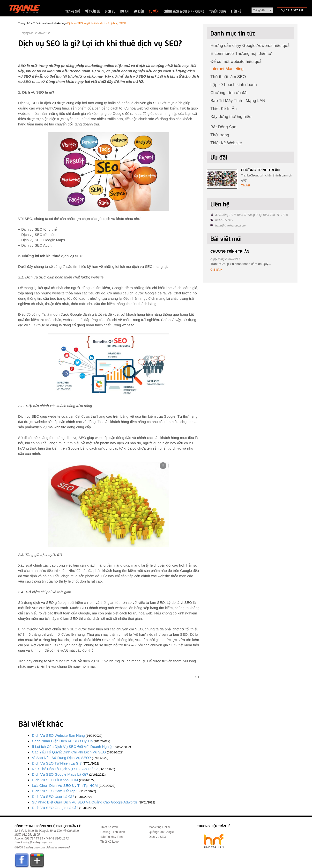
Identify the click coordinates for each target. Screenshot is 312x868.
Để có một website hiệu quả (236, 62)
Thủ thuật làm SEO (228, 77)
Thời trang (220, 135)
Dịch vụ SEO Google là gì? (55, 808)
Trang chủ (24, 23)
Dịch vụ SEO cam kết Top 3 (55, 791)
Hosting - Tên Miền (113, 832)
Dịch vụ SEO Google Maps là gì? (60, 774)
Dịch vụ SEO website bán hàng (58, 735)
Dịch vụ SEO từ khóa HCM (55, 780)
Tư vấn (37, 23)
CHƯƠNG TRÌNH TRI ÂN (260, 170)
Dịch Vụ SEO (157, 837)
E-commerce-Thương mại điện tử (241, 54)
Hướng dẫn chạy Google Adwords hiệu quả (250, 46)
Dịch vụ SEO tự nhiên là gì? (57, 763)
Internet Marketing (55, 23)
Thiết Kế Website (226, 143)
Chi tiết (245, 185)
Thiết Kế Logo (109, 842)
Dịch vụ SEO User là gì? (53, 797)
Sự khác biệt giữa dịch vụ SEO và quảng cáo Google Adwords (85, 802)
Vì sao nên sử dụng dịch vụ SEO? (61, 758)
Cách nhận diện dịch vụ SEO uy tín (62, 741)
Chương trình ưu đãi (229, 93)
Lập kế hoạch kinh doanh (234, 85)
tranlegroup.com (34, 847)
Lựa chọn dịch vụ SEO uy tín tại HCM (65, 785)
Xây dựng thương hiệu (231, 117)
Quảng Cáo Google (161, 832)
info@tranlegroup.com (38, 842)
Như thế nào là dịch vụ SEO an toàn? (65, 769)
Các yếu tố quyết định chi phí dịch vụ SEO (69, 752)
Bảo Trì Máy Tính (111, 837)
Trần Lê (26, 10)
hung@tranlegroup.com (230, 226)
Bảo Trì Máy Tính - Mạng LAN (238, 101)
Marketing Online (160, 827)
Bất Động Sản (223, 127)
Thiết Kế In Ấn (223, 109)
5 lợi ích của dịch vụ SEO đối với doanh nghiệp (73, 747)
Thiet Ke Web (109, 827)
